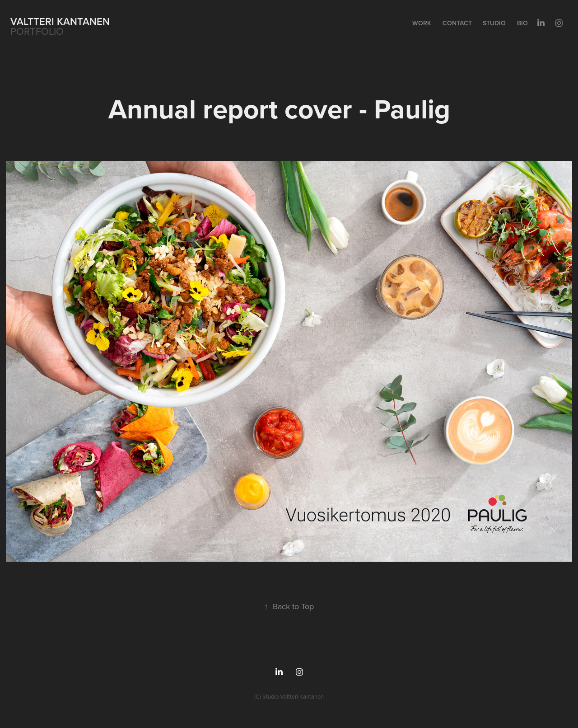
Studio (494, 23)
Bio (522, 23)
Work (422, 23)
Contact (457, 23)
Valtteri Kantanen (60, 21)
